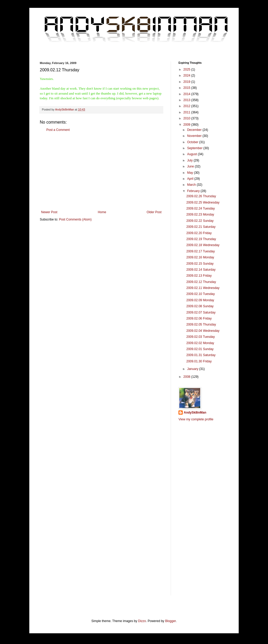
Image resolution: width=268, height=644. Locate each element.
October (193, 142)
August (192, 154)
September (195, 148)
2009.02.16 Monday (200, 257)
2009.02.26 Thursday (201, 196)
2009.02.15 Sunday (200, 264)
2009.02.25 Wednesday (203, 202)
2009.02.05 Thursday (201, 324)
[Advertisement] (101, 171)
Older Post (154, 212)
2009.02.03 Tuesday (201, 337)
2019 (187, 82)
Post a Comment (58, 130)
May (191, 173)
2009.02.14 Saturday (201, 270)
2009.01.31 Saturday (201, 355)
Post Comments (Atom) (75, 219)
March (192, 185)
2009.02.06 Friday (199, 318)
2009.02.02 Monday (200, 343)
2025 (187, 69)
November (195, 136)
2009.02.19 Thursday (201, 239)
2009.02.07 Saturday (201, 312)
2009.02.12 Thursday (201, 282)
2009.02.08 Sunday (200, 306)
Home (102, 212)
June (191, 166)
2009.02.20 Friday (199, 233)
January (193, 369)
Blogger (171, 621)
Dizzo (142, 621)
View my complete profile (196, 419)
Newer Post (49, 212)
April (191, 179)
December (195, 130)
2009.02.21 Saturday (201, 227)
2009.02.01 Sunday (200, 349)
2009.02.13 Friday (199, 276)
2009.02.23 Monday (200, 214)
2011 (187, 112)
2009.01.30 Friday (199, 361)
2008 (187, 377)
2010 (187, 118)
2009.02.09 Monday (200, 300)
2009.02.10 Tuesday (201, 294)
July (190, 160)
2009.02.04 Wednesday (203, 331)
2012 (187, 106)
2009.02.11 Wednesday (203, 288)
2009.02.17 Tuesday (201, 251)
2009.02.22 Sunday (200, 221)
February (194, 191)
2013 (187, 100)
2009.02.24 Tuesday (201, 208)
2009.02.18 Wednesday (203, 245)
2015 (187, 88)
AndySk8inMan (195, 413)
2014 (187, 94)
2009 (187, 125)
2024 (187, 76)
